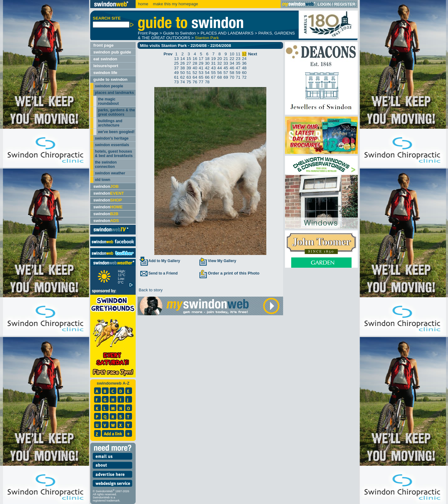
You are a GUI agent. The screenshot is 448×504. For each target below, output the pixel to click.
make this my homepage (175, 4)
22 (232, 59)
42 (207, 68)
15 (189, 59)
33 (226, 63)
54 (207, 73)
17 (201, 59)
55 (214, 73)
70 (232, 77)
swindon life (105, 73)
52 (195, 73)
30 (207, 63)
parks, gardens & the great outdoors (117, 112)
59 (238, 73)
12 (244, 54)
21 (226, 59)
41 (201, 68)
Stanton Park (207, 38)
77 (201, 82)
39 (189, 68)
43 (214, 68)
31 (214, 63)
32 (219, 63)
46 (232, 68)
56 (219, 73)
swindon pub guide (112, 52)
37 (177, 68)
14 (182, 59)
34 (232, 63)
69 (226, 77)
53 (201, 73)
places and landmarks (114, 93)
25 (177, 63)
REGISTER (345, 4)
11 (238, 54)
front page (103, 45)
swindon (106, 186)
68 (219, 77)
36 (244, 63)
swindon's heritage (112, 138)
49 (177, 73)
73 (177, 82)
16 (195, 59)
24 (244, 59)
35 (238, 63)
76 (195, 82)
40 (195, 68)
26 (182, 63)
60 (244, 73)
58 (232, 73)
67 (214, 77)
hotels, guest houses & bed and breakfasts (114, 154)
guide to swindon (110, 79)
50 (182, 73)
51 (189, 73)
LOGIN (324, 4)
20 (219, 59)
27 (189, 63)
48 (244, 68)
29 (201, 63)
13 (177, 59)
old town (103, 180)
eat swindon (105, 59)
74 (182, 82)
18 (207, 59)
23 (238, 59)
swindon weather (110, 173)
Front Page (148, 33)
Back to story (150, 290)
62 (182, 77)
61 (177, 77)
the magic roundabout (108, 101)
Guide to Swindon (179, 33)
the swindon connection (106, 164)
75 (189, 82)
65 (201, 77)
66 (207, 77)
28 (195, 63)
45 (226, 68)
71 (238, 77)
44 (219, 68)
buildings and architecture (110, 123)
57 (226, 73)
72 (244, 77)
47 (238, 68)
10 (232, 54)
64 (195, 77)
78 (207, 82)
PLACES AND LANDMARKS (227, 33)
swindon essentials (112, 145)
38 (182, 68)
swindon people (109, 86)
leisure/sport (106, 66)
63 (189, 77)
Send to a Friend (158, 273)
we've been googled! (116, 132)
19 (214, 59)
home (143, 4)
